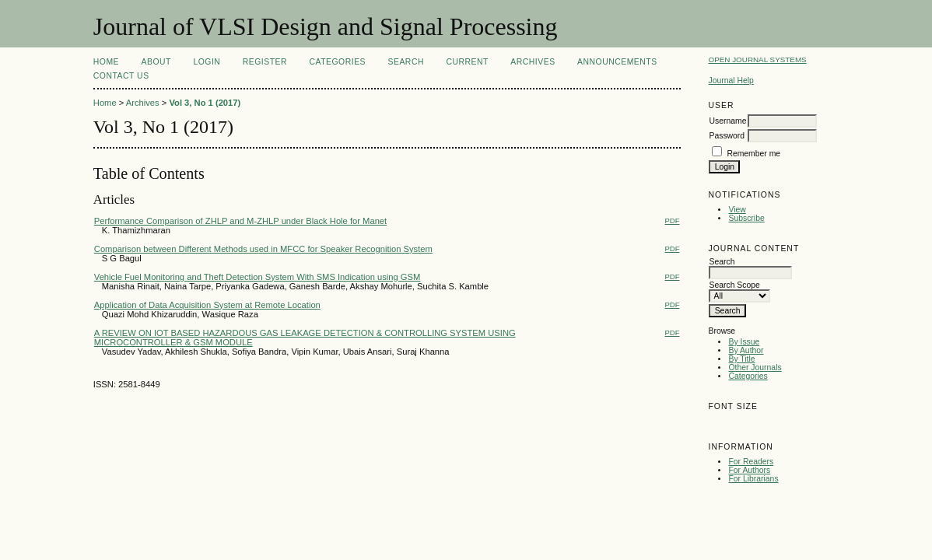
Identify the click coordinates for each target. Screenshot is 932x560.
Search (406, 62)
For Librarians (753, 479)
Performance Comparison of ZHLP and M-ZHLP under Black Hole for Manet (240, 221)
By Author (746, 350)
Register (265, 62)
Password (727, 136)
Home (106, 62)
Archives (533, 62)
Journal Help (731, 80)
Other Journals (755, 367)
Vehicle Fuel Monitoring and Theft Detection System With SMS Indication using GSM (258, 277)
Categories (748, 376)
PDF (673, 220)
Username (727, 121)
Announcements (617, 62)
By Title (741, 359)
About (156, 62)
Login (207, 62)
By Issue (744, 342)
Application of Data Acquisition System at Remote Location (207, 305)
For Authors (749, 470)
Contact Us (121, 76)
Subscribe (746, 218)
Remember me (753, 154)
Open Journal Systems (757, 59)
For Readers (751, 462)
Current (467, 62)
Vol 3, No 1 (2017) (205, 103)
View (737, 210)
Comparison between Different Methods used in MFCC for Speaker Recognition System (263, 249)
